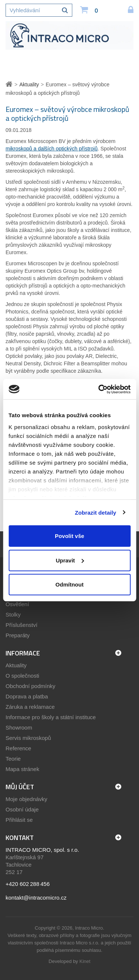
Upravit (70, 560)
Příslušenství (21, 625)
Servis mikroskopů (28, 738)
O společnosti (22, 676)
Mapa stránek (22, 769)
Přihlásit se (19, 820)
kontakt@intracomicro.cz (36, 898)
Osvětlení (17, 604)
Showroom (19, 727)
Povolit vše (69, 536)
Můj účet (20, 787)
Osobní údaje (22, 809)
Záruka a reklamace (30, 707)
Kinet (85, 961)
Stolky (13, 614)
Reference (18, 748)
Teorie (13, 759)
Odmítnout (70, 584)
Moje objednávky (27, 799)
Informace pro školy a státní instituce (51, 717)
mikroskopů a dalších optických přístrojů (52, 149)
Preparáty (18, 635)
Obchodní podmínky (30, 686)
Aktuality (16, 665)
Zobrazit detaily (96, 512)
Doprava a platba (27, 696)
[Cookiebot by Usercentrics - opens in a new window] (99, 389)
